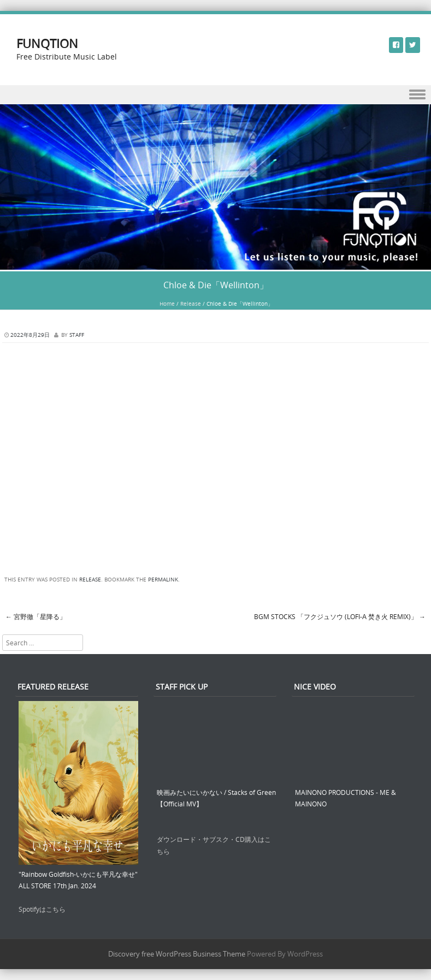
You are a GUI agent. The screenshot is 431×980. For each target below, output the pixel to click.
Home (167, 304)
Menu (215, 95)
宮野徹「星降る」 (36, 616)
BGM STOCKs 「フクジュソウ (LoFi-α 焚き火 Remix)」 (340, 616)
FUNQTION (47, 43)
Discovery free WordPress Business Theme (177, 954)
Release (191, 304)
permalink (163, 580)
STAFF (77, 335)
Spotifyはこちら (42, 909)
